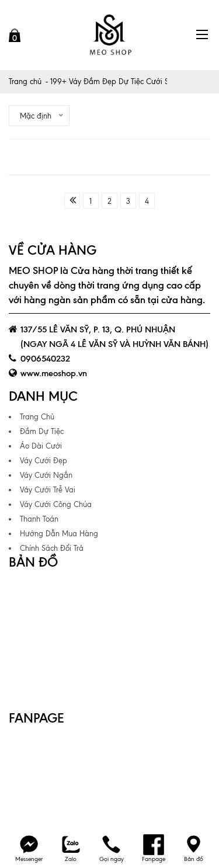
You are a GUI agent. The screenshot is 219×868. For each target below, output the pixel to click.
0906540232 (45, 359)
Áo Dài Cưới (41, 446)
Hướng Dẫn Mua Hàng (59, 534)
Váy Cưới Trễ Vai (48, 490)
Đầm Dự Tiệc (42, 431)
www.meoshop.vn (54, 373)
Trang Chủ (37, 417)
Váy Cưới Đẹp (44, 461)
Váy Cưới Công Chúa (56, 504)
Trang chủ (25, 81)
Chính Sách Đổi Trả (52, 548)
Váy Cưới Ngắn (46, 475)
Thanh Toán (39, 519)
